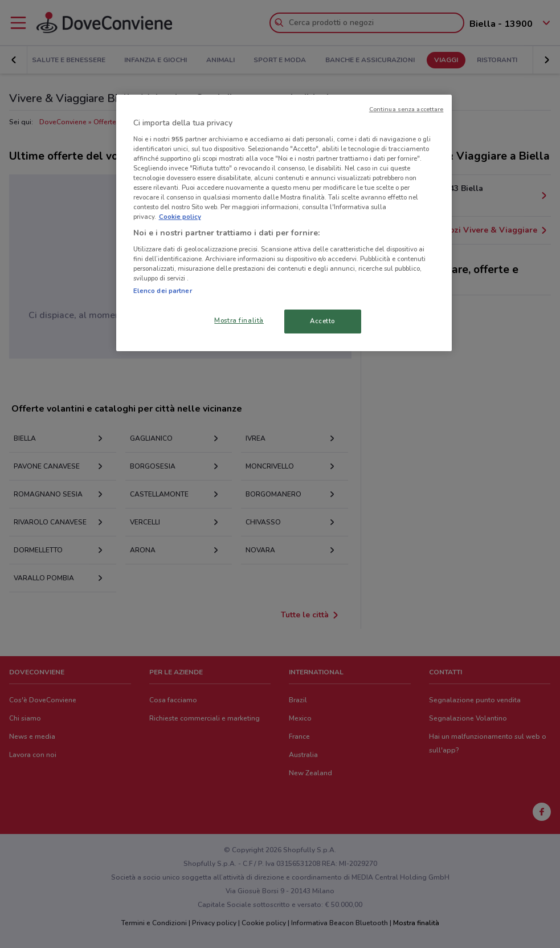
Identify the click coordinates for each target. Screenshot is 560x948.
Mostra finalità (239, 320)
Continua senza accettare (406, 109)
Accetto (322, 321)
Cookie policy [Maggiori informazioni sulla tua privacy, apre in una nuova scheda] (180, 217)
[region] (284, 223)
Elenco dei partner (163, 291)
